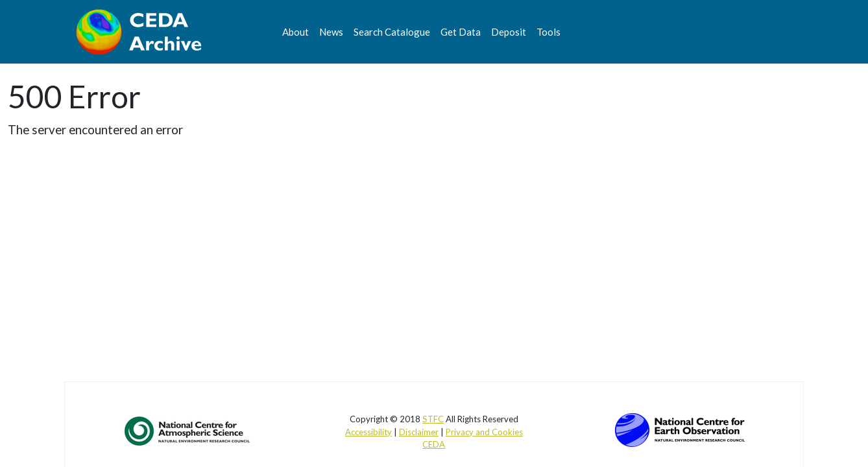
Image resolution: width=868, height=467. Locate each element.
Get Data (461, 32)
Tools (549, 32)
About (295, 32)
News (331, 32)
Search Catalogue (392, 32)
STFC (433, 419)
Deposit (509, 32)
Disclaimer (419, 432)
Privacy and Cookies (484, 432)
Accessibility (368, 432)
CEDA (434, 444)
